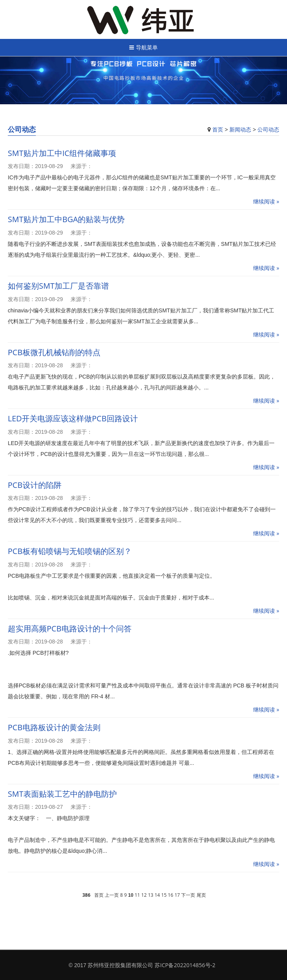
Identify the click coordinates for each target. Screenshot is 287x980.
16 (171, 895)
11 (137, 895)
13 (151, 895)
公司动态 (268, 129)
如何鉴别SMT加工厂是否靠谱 (58, 286)
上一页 (112, 895)
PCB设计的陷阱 (35, 485)
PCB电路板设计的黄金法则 (54, 727)
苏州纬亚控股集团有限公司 (120, 965)
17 (177, 895)
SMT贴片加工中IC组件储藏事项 (62, 153)
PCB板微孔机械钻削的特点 (54, 352)
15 (164, 895)
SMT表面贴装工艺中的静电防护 (62, 794)
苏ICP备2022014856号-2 (185, 965)
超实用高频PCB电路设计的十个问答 (70, 628)
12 (144, 895)
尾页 (201, 895)
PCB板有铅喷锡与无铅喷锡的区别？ (70, 551)
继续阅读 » (266, 201)
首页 (218, 129)
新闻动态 (240, 129)
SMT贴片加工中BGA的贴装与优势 (66, 219)
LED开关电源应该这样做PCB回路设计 (73, 418)
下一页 (188, 895)
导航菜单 (143, 47)
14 (157, 895)
